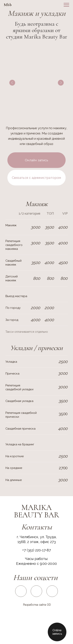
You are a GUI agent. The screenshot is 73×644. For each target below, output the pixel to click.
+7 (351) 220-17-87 (37, 550)
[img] (21, 591)
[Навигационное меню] (66, 5)
